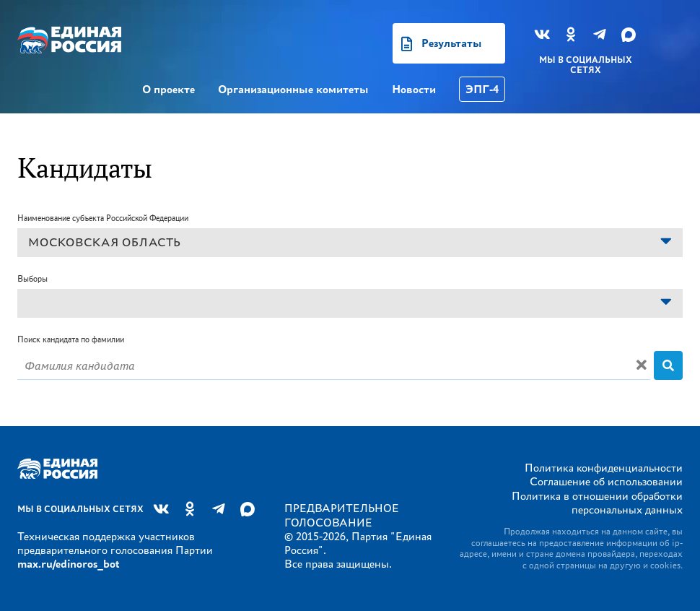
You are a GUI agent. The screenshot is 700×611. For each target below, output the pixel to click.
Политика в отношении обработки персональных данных (597, 503)
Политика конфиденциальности (604, 468)
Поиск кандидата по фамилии (71, 339)
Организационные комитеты (293, 89)
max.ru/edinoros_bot (68, 564)
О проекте (169, 89)
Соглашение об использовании (606, 481)
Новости (414, 89)
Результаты (452, 43)
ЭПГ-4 (482, 89)
